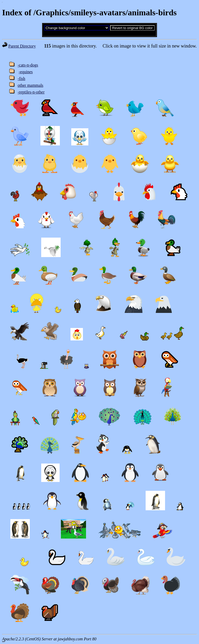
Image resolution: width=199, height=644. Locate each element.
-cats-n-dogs (28, 65)
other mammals (30, 85)
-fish (21, 79)
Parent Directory (22, 46)
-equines (26, 72)
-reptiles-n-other (31, 92)
